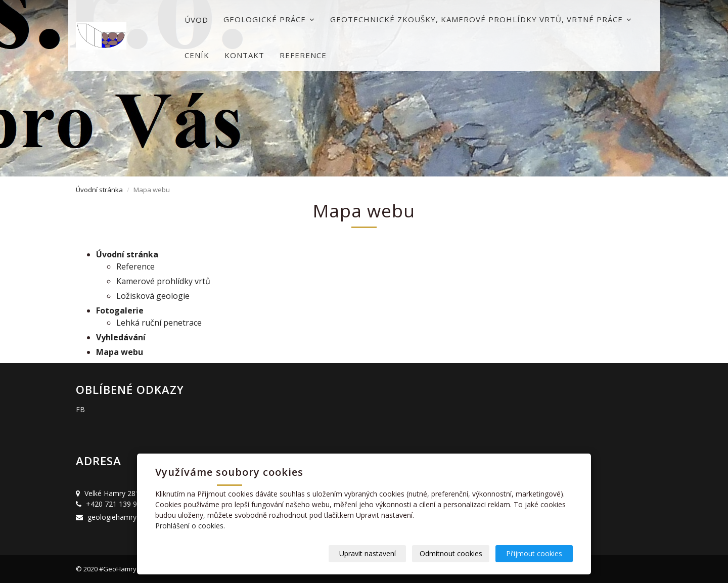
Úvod (196, 20)
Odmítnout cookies (451, 553)
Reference (303, 55)
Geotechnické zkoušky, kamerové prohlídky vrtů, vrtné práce (481, 19)
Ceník (197, 55)
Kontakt (244, 55)
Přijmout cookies (534, 553)
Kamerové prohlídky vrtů (163, 281)
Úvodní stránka (99, 190)
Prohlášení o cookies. (190, 526)
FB (80, 409)
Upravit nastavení (368, 553)
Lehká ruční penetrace (159, 323)
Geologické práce (269, 19)
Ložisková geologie (153, 296)
